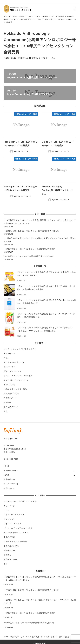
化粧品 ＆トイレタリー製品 (44, 58)
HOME (7, 466)
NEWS (7, 475)
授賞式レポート (10, 398)
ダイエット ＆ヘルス (12, 371)
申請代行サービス (11, 470)
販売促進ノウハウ (11, 407)
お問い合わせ (9, 488)
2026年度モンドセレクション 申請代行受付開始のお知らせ (29, 256)
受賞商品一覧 (9, 479)
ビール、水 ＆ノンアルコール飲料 (18, 376)
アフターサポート (11, 484)
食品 (6, 411)
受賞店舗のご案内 (11, 394)
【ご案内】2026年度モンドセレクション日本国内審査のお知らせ (31, 231)
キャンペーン (9, 353)
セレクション (9, 367)
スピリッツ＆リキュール (14, 362)
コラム (6, 358)
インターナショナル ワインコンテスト (20, 349)
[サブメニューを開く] (74, 471)
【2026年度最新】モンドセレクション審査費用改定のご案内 (29, 249)
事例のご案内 (9, 385)
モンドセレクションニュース (16, 380)
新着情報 (7, 402)
